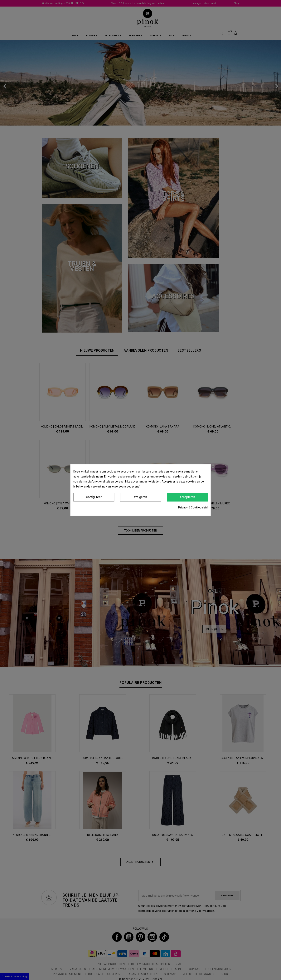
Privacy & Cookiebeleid (193, 507)
